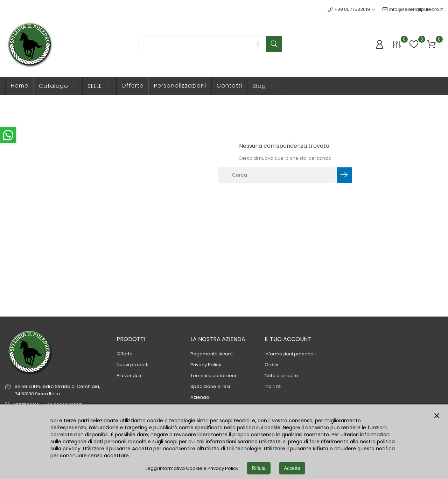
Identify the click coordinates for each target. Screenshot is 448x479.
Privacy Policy (206, 365)
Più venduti (129, 376)
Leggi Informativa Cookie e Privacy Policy (192, 468)
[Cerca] (277, 175)
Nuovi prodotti (132, 365)
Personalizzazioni (180, 86)
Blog (264, 86)
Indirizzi (273, 386)
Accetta (292, 468)
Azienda (200, 397)
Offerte (132, 86)
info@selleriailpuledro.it (413, 9)
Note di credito (281, 376)
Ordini (271, 365)
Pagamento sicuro (212, 354)
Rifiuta (259, 468)
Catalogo (58, 86)
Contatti (229, 86)
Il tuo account (288, 339)
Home (20, 86)
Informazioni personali (290, 354)
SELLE (99, 86)
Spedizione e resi (210, 386)
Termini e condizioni (213, 376)
